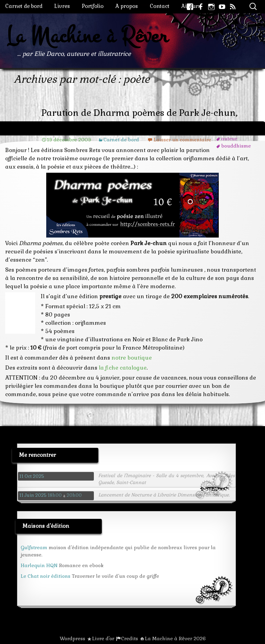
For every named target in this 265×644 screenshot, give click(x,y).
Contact (160, 6)
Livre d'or (103, 638)
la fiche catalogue (123, 368)
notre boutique (132, 358)
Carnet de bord (24, 6)
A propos (127, 6)
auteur (229, 139)
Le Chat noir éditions (46, 576)
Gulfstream (34, 547)
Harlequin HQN (39, 565)
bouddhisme (236, 146)
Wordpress (72, 638)
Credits (130, 638)
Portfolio (93, 6)
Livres (62, 6)
